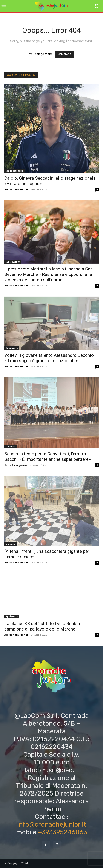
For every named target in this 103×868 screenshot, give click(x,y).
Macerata (11, 447)
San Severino (13, 262)
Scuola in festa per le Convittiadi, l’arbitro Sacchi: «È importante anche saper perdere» (48, 457)
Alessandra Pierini (16, 189)
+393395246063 (62, 832)
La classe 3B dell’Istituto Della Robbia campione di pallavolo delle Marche (42, 626)
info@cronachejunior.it (52, 824)
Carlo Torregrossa (16, 465)
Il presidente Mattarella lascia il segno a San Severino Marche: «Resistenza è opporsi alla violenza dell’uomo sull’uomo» (48, 274)
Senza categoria (14, 171)
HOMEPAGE (64, 54)
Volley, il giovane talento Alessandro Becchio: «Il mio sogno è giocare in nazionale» (49, 358)
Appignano (12, 348)
